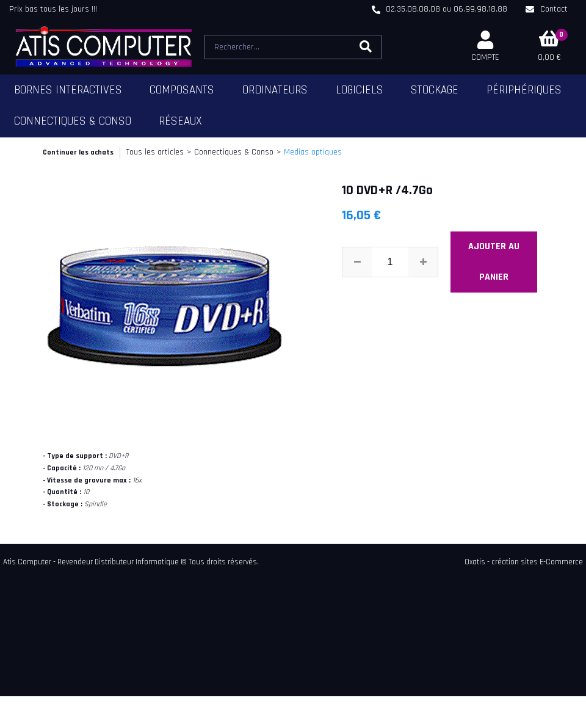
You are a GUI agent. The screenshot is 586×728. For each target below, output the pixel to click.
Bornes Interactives (68, 90)
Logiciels (360, 90)
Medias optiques (313, 152)
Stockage (435, 90)
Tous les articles (155, 152)
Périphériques (524, 90)
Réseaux (180, 121)
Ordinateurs (275, 90)
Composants (182, 90)
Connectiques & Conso (73, 121)
